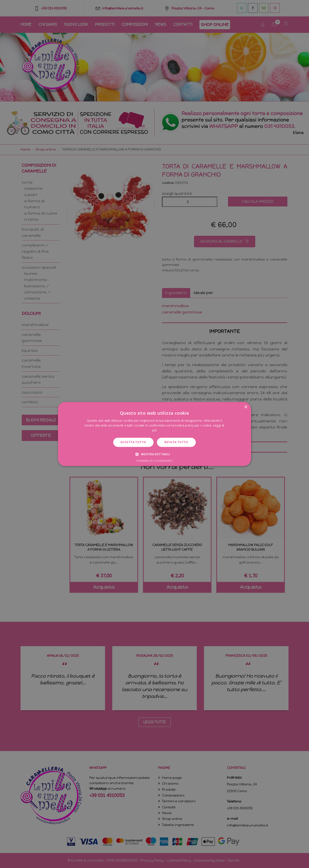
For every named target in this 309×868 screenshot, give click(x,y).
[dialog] (154, 434)
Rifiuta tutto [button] (176, 442)
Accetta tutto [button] (133, 442)
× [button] (246, 407)
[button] (154, 454)
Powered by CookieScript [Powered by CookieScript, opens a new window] (155, 461)
